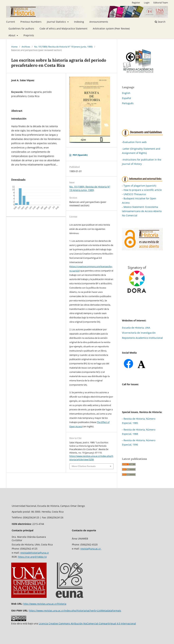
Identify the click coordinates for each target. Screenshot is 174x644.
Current (11, 22)
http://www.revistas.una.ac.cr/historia (45, 604)
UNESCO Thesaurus (135, 194)
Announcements (99, 22)
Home (14, 47)
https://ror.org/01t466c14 (32, 557)
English (126, 93)
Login (147, 3)
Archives (26, 47)
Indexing (79, 22)
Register (136, 3)
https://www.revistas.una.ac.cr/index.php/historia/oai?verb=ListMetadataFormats (75, 611)
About (12, 35)
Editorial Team (161, 3)
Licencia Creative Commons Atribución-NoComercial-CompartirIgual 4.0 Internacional (87, 623)
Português (128, 103)
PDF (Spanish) (80, 155)
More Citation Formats (84, 466)
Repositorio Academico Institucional (142, 338)
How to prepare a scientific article (143, 190)
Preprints (29, 35)
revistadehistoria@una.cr (35, 553)
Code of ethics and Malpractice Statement (63, 29)
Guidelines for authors (21, 29)
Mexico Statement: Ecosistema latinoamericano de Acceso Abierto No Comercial (142, 211)
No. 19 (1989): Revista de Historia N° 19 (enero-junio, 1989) (63, 47)
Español (127, 98)
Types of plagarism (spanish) (140, 186)
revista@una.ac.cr (91, 549)
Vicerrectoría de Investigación (139, 333)
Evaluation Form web (135, 142)
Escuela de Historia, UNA (136, 328)
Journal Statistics (57, 22)
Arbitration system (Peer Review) (111, 29)
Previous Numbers (31, 22)
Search (160, 22)
